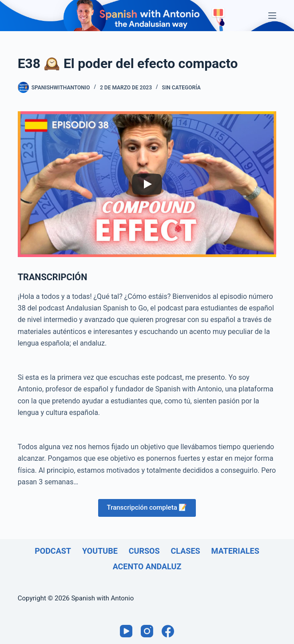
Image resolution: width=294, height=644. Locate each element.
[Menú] (272, 16)
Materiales (235, 551)
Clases (186, 551)
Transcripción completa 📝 (147, 507)
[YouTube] (126, 631)
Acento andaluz (147, 566)
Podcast (53, 551)
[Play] (147, 184)
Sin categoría (181, 88)
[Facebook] (168, 631)
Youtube (100, 551)
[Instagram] (147, 631)
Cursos (144, 551)
